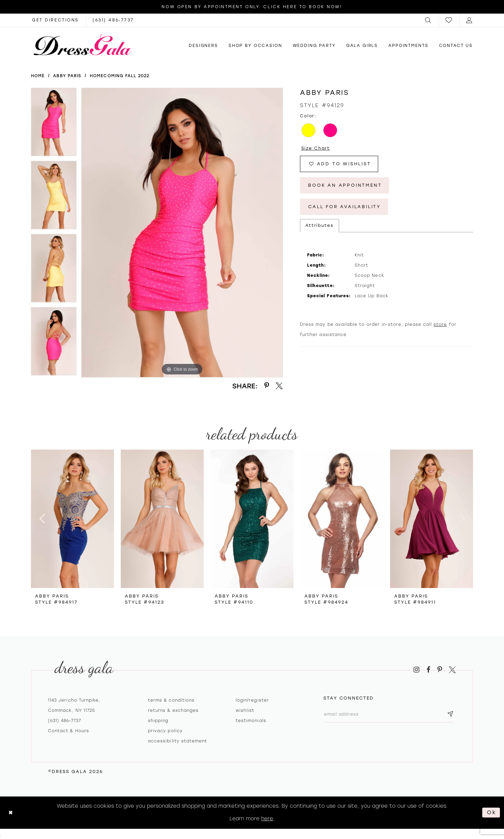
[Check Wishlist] (449, 20)
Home (38, 76)
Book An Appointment (345, 185)
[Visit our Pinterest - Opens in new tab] (440, 670)
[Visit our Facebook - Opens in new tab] (428, 670)
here (267, 819)
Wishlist (245, 710)
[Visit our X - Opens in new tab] (452, 670)
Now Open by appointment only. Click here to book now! (252, 7)
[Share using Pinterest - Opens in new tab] (267, 386)
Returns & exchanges (173, 710)
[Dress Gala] (83, 45)
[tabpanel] (54, 124)
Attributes (320, 225)
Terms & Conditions (171, 700)
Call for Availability (345, 207)
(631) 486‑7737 (64, 721)
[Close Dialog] (11, 813)
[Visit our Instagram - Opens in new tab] (416, 670)
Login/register (252, 700)
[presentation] (72, 519)
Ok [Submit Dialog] (492, 812)
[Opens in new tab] (55, 20)
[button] (429, 20)
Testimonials (251, 721)
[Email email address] (389, 714)
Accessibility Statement (178, 741)
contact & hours (69, 731)
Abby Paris (67, 76)
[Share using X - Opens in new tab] (279, 386)
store (440, 324)
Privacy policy (165, 731)
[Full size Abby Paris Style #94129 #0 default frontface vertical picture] (182, 233)
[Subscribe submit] (450, 714)
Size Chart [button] (316, 148)
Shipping (158, 721)
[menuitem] (429, 20)
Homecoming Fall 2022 (120, 76)
